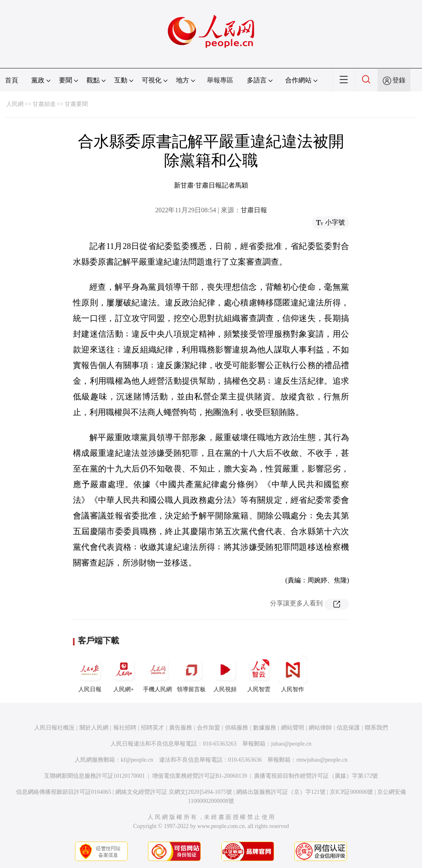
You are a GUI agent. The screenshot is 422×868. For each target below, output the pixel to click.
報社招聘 (125, 728)
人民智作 (293, 674)
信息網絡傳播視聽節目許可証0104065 (64, 792)
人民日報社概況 (54, 728)
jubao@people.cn (291, 744)
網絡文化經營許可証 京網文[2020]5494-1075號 (174, 792)
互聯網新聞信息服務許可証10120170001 (95, 776)
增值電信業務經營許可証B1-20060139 (200, 776)
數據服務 (265, 728)
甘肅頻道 (44, 104)
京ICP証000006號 (352, 792)
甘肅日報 (254, 210)
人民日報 (90, 674)
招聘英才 (152, 728)
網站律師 (320, 728)
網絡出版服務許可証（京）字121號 (281, 792)
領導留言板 (191, 674)
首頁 (12, 80)
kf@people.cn (137, 760)
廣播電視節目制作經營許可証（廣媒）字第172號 (316, 776)
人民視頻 (225, 674)
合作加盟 (209, 728)
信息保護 (348, 728)
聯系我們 (376, 728)
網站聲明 (293, 728)
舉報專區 (220, 80)
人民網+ (124, 674)
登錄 (399, 80)
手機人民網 (157, 674)
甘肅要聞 (76, 104)
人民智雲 (259, 674)
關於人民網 (94, 728)
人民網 (15, 104)
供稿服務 (237, 728)
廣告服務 (181, 728)
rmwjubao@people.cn (322, 760)
